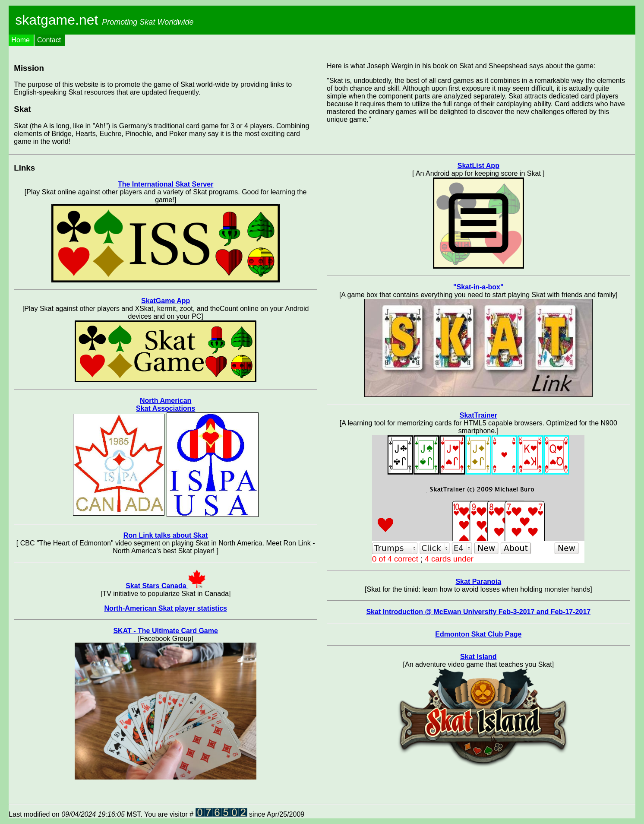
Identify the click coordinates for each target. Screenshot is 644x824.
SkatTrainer (478, 415)
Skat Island (478, 657)
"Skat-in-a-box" (478, 287)
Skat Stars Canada (166, 586)
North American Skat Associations (166, 404)
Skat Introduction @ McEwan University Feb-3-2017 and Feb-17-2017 (478, 612)
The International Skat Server (166, 184)
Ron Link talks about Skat (166, 535)
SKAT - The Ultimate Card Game (165, 631)
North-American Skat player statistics (166, 608)
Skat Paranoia (478, 582)
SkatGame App (166, 301)
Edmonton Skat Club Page (478, 634)
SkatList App (478, 166)
